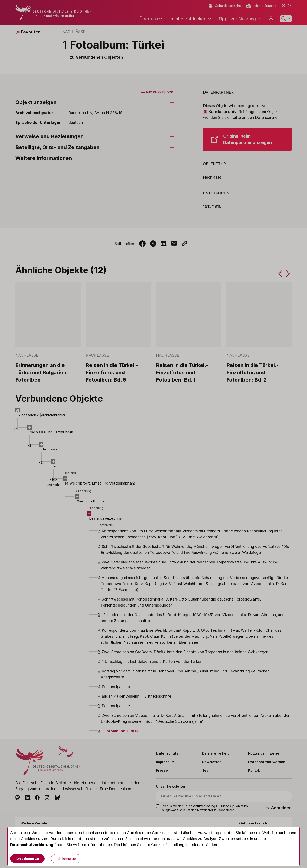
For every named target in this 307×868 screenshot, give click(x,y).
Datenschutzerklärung (32, 845)
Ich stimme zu (27, 859)
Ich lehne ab (66, 859)
